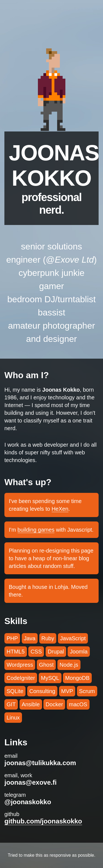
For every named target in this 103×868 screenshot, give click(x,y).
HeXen (60, 509)
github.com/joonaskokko (43, 821)
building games (36, 530)
